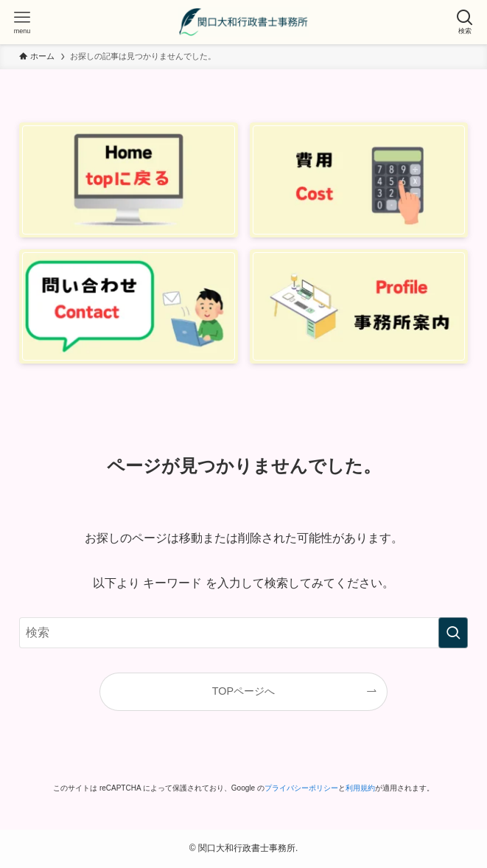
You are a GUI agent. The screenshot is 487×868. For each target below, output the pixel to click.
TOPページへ (243, 691)
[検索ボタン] (465, 22)
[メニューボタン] (22, 22)
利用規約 (360, 788)
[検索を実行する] (453, 633)
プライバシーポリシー (301, 788)
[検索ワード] (243, 633)
